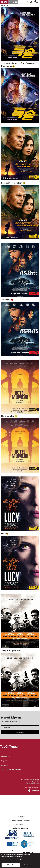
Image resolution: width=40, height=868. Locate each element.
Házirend (5, 765)
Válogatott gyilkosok (11, 650)
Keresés (27, 2)
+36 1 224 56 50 (33, 781)
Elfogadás (11, 865)
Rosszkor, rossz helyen (12, 183)
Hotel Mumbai (8, 416)
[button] (32, 2)
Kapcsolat (5, 761)
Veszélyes (6, 299)
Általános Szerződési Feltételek (20, 821)
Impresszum (6, 756)
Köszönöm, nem (29, 865)
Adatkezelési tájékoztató (20, 828)
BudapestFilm (20, 824)
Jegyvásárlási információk (11, 769)
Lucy (3, 533)
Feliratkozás (20, 732)
